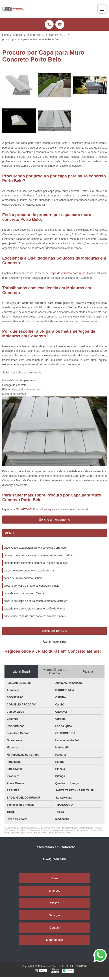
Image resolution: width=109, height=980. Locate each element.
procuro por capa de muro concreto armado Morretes (35, 601)
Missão (54, 903)
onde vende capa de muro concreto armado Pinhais (35, 616)
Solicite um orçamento (55, 520)
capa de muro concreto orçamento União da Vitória (34, 609)
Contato (54, 928)
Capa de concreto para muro (68, 273)
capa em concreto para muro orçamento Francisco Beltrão (39, 555)
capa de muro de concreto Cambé (24, 593)
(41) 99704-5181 (26, 509)
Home (55, 878)
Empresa (54, 891)
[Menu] (102, 9)
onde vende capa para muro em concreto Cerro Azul (35, 548)
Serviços (54, 915)
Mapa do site (54, 940)
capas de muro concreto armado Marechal (29, 571)
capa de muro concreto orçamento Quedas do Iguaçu (36, 563)
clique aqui (47, 509)
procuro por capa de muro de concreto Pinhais (32, 586)
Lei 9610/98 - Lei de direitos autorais (52, 833)
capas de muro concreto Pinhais (23, 578)
